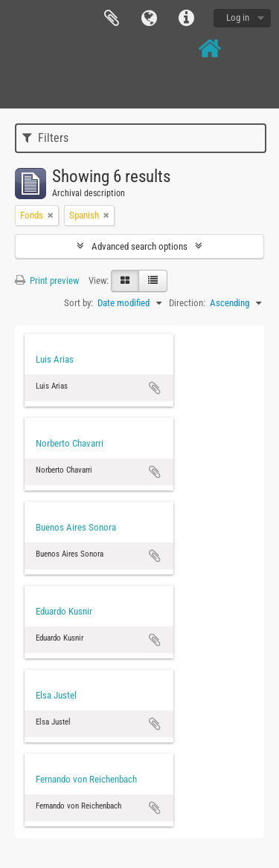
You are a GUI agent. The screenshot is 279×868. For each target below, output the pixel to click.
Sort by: (78, 303)
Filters (45, 138)
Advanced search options (139, 246)
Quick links (186, 19)
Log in (238, 17)
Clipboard (112, 19)
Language (149, 19)
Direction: (187, 303)
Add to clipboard (155, 388)
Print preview (47, 281)
